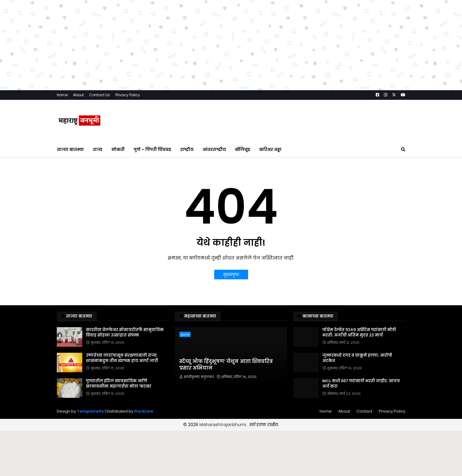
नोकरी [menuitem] (118, 149)
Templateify (90, 411)
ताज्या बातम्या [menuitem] (70, 149)
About (78, 95)
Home (62, 95)
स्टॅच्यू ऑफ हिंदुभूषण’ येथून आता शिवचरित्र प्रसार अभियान (226, 365)
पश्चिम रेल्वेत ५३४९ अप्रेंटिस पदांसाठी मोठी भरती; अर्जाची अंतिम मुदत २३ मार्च (359, 333)
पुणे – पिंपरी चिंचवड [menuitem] (152, 149)
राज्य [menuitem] (98, 149)
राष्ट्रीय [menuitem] (187, 149)
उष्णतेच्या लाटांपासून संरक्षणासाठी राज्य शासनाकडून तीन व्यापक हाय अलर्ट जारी (122, 358)
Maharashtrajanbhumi (223, 425)
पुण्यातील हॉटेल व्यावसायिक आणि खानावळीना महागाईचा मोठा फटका (119, 384)
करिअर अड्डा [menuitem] (270, 149)
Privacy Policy (128, 95)
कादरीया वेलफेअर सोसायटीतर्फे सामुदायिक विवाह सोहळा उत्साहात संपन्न (125, 333)
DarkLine (144, 411)
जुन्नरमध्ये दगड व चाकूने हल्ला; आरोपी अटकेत (357, 358)
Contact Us (100, 95)
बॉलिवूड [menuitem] (243, 149)
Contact (364, 411)
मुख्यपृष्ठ (231, 275)
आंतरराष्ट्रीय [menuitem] (214, 149)
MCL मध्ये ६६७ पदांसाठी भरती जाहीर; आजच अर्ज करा (361, 384)
